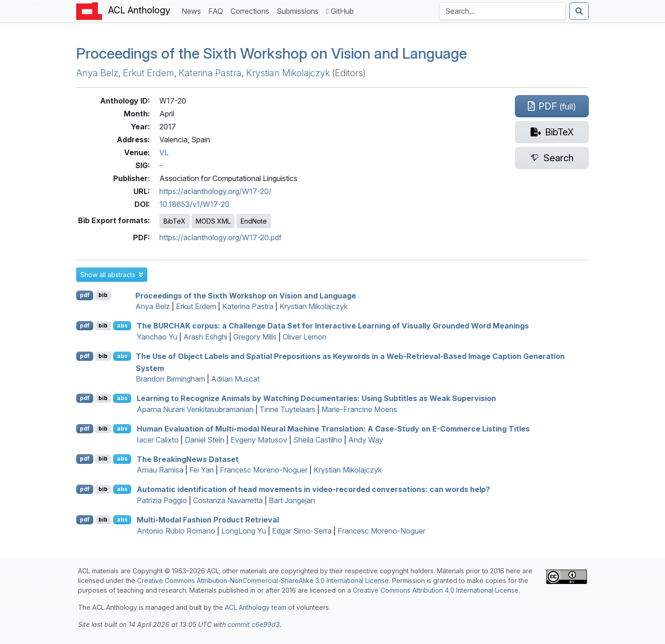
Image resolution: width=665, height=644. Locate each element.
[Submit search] (579, 11)
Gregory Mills (255, 337)
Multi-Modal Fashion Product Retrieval (208, 520)
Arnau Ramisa (160, 470)
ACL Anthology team (256, 607)
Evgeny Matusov (259, 440)
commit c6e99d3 (254, 624)
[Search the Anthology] (502, 11)
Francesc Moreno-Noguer (264, 470)
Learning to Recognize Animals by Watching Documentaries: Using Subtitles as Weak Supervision (316, 398)
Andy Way (366, 440)
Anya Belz (97, 73)
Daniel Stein (205, 440)
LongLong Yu (244, 531)
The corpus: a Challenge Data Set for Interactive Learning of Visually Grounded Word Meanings (333, 326)
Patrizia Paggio (162, 500)
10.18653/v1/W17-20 (194, 204)
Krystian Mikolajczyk (288, 73)
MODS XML (213, 221)
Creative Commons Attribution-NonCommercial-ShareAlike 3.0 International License (263, 580)
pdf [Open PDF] (85, 295)
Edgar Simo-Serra (302, 531)
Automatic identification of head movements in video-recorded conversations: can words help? (313, 489)
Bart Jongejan (292, 500)
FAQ (218, 10)
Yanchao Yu (157, 337)
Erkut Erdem (148, 73)
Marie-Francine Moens (359, 409)
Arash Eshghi (205, 337)
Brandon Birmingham (170, 379)
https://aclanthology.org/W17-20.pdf (221, 237)
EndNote (254, 221)
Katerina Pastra (210, 73)
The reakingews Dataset (188, 459)
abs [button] (122, 325)
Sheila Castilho (318, 440)
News (193, 10)
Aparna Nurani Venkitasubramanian (195, 409)
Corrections (252, 10)
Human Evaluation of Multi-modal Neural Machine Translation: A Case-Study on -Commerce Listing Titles (333, 429)
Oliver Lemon (305, 337)
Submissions (299, 10)
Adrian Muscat (235, 379)
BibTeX (175, 221)
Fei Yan (202, 470)
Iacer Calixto (158, 440)
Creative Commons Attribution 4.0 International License (436, 590)
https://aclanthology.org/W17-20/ (215, 191)
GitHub (340, 11)
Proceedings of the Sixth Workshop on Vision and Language (272, 53)
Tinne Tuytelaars (287, 409)
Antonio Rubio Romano (176, 531)
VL (164, 152)
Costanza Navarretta (228, 500)
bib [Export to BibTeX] (103, 295)
